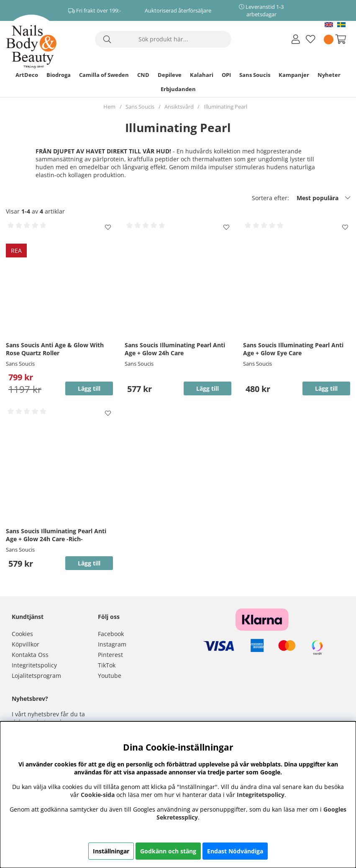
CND (143, 75)
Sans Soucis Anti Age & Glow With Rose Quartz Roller (55, 349)
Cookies (22, 634)
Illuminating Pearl (225, 107)
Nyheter (329, 75)
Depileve (170, 75)
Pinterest (110, 655)
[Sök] (163, 39)
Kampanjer (294, 75)
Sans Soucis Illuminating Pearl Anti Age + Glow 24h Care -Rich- (56, 535)
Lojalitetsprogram (36, 676)
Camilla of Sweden (104, 75)
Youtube (110, 676)
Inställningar (111, 851)
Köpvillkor (26, 644)
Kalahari (202, 75)
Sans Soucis (255, 75)
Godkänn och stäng (168, 851)
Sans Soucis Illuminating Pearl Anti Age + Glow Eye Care (293, 349)
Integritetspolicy (34, 665)
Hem (109, 107)
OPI (226, 75)
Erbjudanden (178, 89)
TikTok (107, 665)
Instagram (112, 644)
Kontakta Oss (30, 655)
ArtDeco (27, 75)
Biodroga (59, 75)
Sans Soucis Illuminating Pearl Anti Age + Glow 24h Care (175, 349)
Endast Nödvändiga (235, 851)
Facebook (111, 634)
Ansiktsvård (179, 107)
